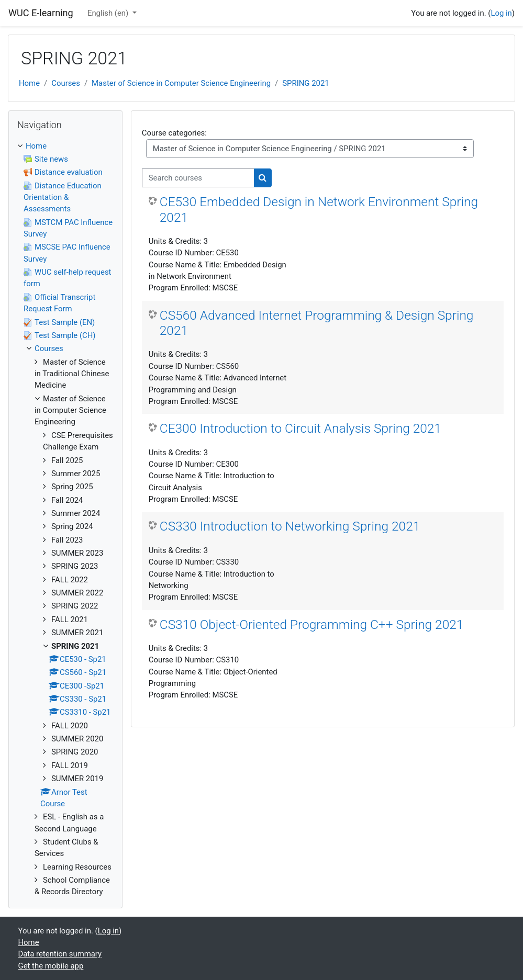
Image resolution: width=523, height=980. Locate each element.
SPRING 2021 (305, 83)
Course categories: (174, 133)
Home (29, 83)
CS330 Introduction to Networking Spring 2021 (290, 526)
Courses (66, 83)
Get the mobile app (51, 966)
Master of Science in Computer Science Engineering (181, 83)
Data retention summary (60, 954)
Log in (501, 13)
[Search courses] (198, 178)
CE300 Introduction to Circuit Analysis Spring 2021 (301, 428)
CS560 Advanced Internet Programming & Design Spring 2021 (317, 323)
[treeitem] (65, 519)
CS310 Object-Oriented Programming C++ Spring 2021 (312, 624)
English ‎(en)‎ (109, 13)
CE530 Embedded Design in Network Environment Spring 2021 (319, 209)
